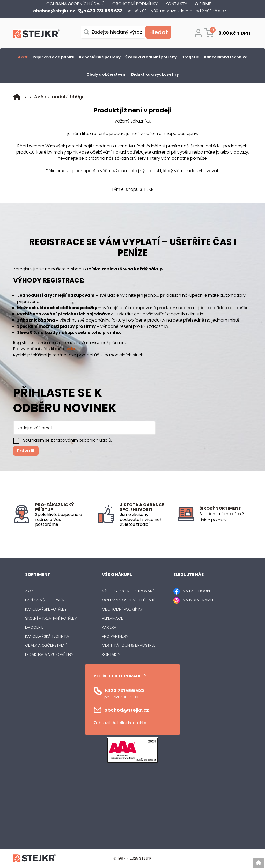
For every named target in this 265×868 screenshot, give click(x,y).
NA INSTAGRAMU (198, 600)
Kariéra (109, 627)
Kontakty (111, 654)
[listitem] (226, 517)
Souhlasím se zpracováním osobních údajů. (67, 440)
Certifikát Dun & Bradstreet (130, 645)
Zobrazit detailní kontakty (120, 723)
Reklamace (112, 618)
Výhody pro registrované (128, 591)
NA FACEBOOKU (197, 591)
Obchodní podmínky (122, 609)
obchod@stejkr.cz (127, 710)
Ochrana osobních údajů (129, 600)
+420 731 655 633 (124, 691)
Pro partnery (115, 636)
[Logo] (36, 35)
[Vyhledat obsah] (158, 32)
